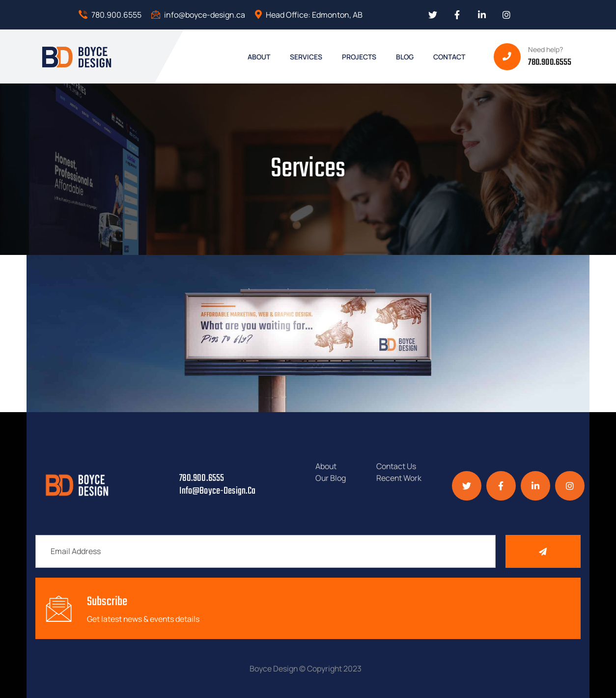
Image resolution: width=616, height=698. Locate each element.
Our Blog (331, 478)
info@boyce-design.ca (198, 15)
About (326, 466)
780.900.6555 (110, 15)
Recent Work (399, 478)
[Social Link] (433, 15)
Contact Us (396, 466)
